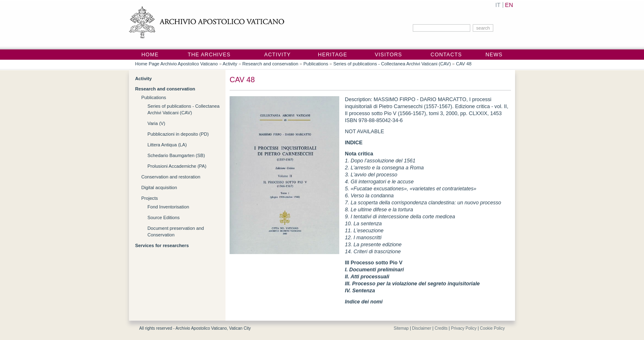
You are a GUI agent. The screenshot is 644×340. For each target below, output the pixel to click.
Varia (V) (156, 123)
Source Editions (163, 217)
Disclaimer (422, 328)
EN (509, 5)
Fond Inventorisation (168, 207)
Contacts (446, 55)
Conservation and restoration (171, 177)
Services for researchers (162, 245)
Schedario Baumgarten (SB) (176, 155)
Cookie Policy (492, 328)
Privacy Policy (464, 328)
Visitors (388, 55)
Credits (441, 328)
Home (150, 55)
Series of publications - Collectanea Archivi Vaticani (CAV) (392, 64)
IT (498, 5)
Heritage (332, 55)
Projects (149, 198)
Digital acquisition (159, 187)
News (494, 55)
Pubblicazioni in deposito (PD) (178, 134)
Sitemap (401, 328)
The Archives (209, 55)
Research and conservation (270, 64)
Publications (316, 64)
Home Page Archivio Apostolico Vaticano (176, 64)
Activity (277, 55)
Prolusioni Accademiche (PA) (177, 166)
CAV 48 (464, 64)
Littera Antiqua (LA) (167, 145)
